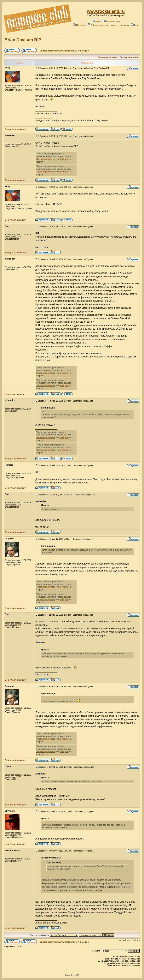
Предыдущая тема (107, 57)
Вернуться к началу (15, 129)
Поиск (97, 21)
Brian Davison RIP (23, 40)
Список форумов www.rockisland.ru (58, 51)
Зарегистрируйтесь (46, 159)
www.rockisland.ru (106, 11)
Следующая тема (129, 57)
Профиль (79, 25)
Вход (135, 25)
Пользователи (112, 21)
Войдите (64, 159)
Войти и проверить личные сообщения (108, 25)
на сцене (85, 51)
